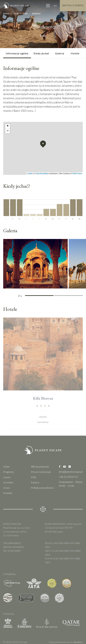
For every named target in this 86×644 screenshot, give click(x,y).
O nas (6, 488)
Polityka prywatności (42, 488)
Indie (25, 13)
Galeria (60, 53)
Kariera (35, 482)
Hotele (75, 53)
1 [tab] (32, 296)
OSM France (77, 173)
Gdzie (16, 13)
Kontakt (8, 493)
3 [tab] (62, 296)
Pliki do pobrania (40, 466)
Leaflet (30, 173)
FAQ (34, 477)
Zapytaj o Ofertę (73, 5)
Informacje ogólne (17, 53)
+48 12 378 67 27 (69, 477)
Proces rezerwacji (41, 472)
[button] (43, 144)
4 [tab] (76, 296)
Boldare (78, 642)
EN (55, 6)
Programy (9, 472)
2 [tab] (46, 296)
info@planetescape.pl (71, 472)
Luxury (7, 477)
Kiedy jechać (41, 53)
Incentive (8, 482)
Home (6, 13)
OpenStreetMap (42, 173)
